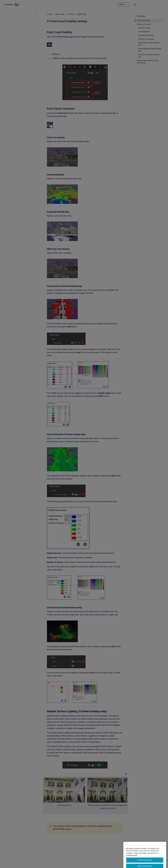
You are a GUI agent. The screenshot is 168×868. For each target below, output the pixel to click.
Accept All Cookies (145, 865)
